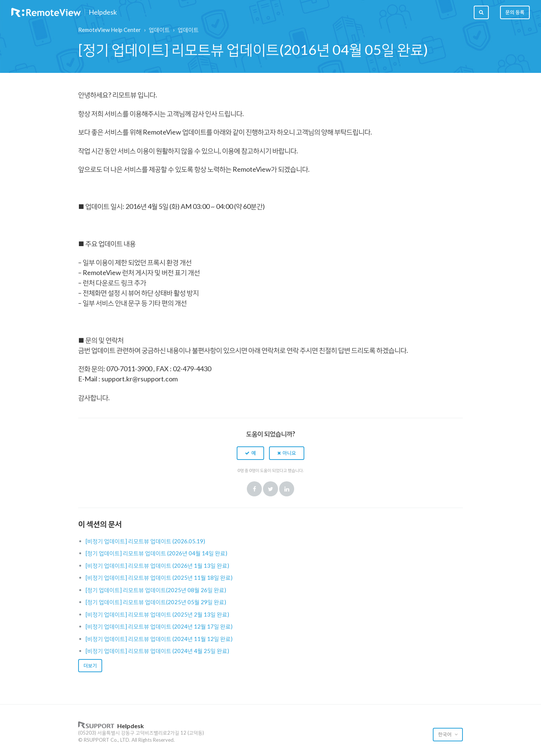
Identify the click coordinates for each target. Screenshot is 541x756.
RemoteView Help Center (110, 30)
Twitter (270, 489)
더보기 (90, 665)
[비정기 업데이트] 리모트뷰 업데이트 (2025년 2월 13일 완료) (157, 614)
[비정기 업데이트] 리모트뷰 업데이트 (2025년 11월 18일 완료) (159, 578)
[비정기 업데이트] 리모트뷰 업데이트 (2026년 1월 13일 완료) (157, 565)
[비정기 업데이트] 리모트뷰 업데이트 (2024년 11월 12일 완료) (159, 639)
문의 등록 (515, 12)
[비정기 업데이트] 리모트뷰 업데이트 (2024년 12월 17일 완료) (159, 626)
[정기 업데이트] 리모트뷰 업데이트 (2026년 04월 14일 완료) (156, 553)
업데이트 (159, 30)
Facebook (254, 489)
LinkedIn (287, 489)
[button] (250, 453)
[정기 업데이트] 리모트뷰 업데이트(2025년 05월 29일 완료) (156, 602)
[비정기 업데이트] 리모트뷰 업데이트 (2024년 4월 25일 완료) (157, 651)
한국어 (445, 734)
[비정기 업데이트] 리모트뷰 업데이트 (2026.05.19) (145, 541)
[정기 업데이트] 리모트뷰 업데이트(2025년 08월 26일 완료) (156, 590)
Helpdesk (103, 12)
